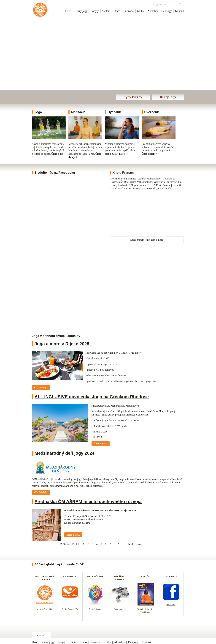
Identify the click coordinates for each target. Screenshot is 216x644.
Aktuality (153, 11)
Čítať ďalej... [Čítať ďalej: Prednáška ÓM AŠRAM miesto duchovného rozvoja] (73, 535)
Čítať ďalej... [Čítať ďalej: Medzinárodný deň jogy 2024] (41, 492)
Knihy (141, 11)
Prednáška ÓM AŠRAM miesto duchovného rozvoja (88, 502)
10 (124, 544)
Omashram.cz (120, 609)
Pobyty (95, 11)
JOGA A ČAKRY (95, 577)
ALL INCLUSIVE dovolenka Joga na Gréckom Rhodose (92, 397)
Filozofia (129, 11)
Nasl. (131, 544)
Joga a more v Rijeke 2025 (62, 344)
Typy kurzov (133, 97)
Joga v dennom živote (40, 11)
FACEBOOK (171, 577)
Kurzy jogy (81, 11)
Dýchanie (115, 112)
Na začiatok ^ (41, 635)
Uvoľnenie (152, 112)
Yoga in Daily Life (45, 609)
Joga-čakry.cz (95, 609)
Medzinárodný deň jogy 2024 (64, 453)
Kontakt (180, 11)
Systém (106, 11)
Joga (38, 112)
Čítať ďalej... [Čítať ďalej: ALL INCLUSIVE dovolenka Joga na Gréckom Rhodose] (101, 444)
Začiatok (65, 544)
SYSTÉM (146, 577)
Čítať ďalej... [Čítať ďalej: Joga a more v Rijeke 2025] (41, 387)
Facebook (171, 604)
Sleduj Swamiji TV (70, 609)
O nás (117, 11)
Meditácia (78, 112)
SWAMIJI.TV (70, 577)
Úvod (68, 11)
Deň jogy (167, 11)
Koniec (140, 544)
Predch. (76, 544)
